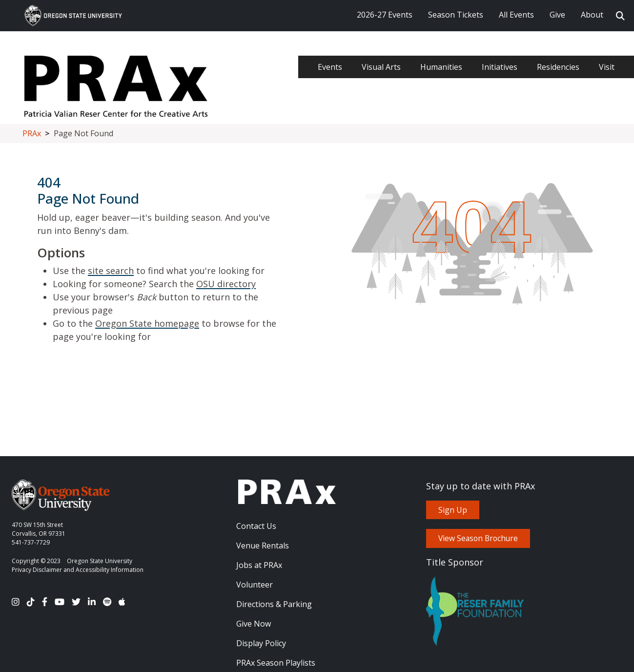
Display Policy (261, 643)
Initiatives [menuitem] (500, 67)
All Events (516, 15)
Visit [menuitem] (607, 67)
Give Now (254, 624)
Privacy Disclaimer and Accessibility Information (78, 570)
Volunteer (255, 585)
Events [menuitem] (330, 67)
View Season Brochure (478, 538)
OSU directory (226, 284)
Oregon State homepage (147, 323)
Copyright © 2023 (36, 561)
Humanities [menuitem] (441, 67)
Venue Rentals (263, 546)
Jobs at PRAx (259, 565)
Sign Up (453, 510)
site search (111, 271)
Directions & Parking (274, 604)
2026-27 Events (385, 15)
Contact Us (256, 526)
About (592, 15)
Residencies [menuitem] (558, 67)
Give (557, 15)
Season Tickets (456, 15)
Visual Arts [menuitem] (381, 67)
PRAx (32, 133)
